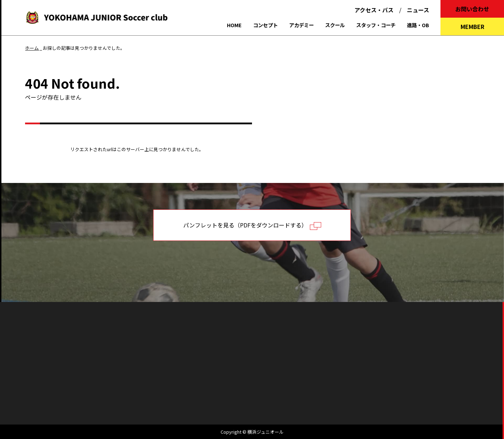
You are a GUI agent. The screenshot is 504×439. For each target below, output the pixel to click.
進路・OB (418, 25)
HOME (234, 25)
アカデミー (301, 25)
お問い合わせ (472, 9)
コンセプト (265, 25)
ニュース (418, 10)
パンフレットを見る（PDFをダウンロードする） (252, 225)
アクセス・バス (374, 10)
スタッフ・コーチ (376, 25)
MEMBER (472, 26)
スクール (335, 25)
